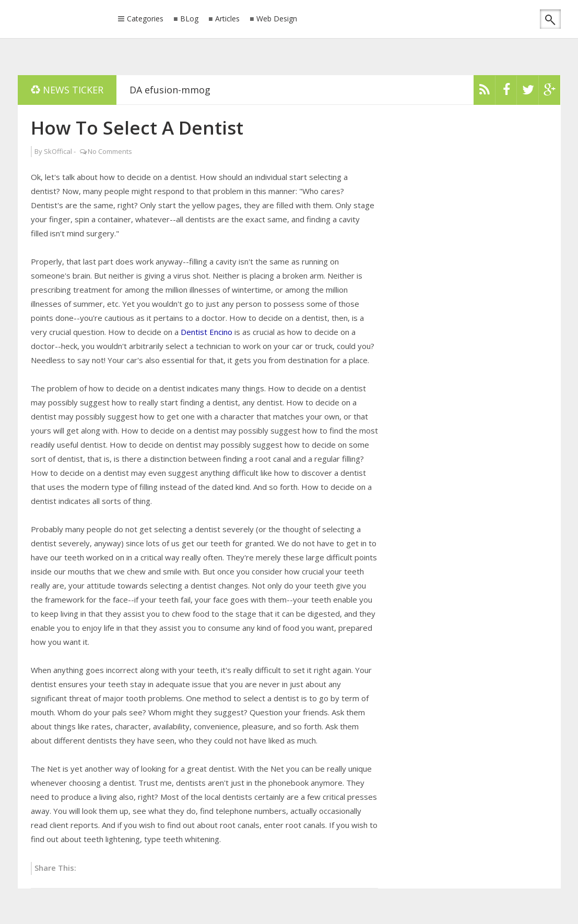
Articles (227, 19)
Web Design (277, 19)
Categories (145, 19)
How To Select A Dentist (137, 128)
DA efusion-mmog (170, 90)
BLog (189, 19)
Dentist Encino (207, 332)
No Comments (110, 151)
